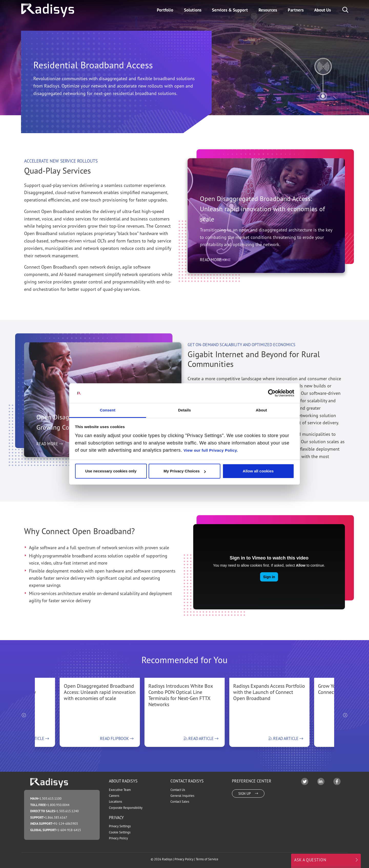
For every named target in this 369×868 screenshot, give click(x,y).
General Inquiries (182, 796)
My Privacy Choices (185, 471)
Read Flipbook (117, 738)
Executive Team (120, 790)
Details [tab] (184, 410)
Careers (114, 796)
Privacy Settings (120, 826)
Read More (213, 284)
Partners (296, 10)
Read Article (201, 738)
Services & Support (230, 10)
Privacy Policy (118, 838)
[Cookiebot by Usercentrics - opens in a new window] (272, 393)
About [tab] (261, 410)
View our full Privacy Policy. (211, 450)
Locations (115, 802)
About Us (322, 10)
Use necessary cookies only (111, 471)
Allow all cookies (258, 471)
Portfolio (165, 10)
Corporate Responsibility (126, 808)
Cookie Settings (120, 832)
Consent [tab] (108, 410)
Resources (268, 10)
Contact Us (178, 790)
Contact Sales (180, 802)
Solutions (193, 10)
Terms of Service (207, 859)
